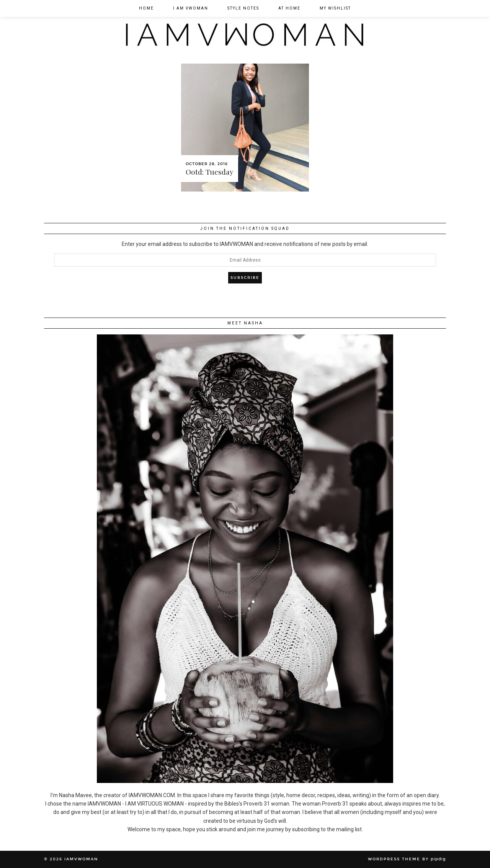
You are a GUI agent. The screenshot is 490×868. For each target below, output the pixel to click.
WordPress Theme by (407, 859)
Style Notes (243, 8)
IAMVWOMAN (81, 859)
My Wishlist (335, 8)
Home (146, 8)
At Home (289, 8)
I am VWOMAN (191, 8)
